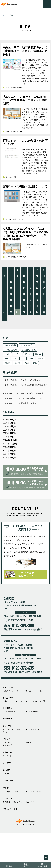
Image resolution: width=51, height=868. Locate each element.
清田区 (18, 379)
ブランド (7, 771)
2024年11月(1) (10, 468)
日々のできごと (12, 364)
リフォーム (8, 796)
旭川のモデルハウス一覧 (36, 732)
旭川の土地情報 (32, 743)
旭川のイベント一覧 (34, 721)
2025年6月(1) (10, 457)
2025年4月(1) (10, 461)
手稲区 (8, 379)
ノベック (7, 775)
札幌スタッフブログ (11, 826)
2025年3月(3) (10, 464)
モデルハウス (8, 728)
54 (37, 326)
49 (4, 326)
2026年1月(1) (10, 449)
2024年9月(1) (10, 475)
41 (44, 314)
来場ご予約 (30, 836)
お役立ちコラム (31, 364)
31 (24, 308)
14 (4, 296)
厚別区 (40, 369)
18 (31, 296)
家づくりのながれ (33, 761)
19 (37, 296)
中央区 (20, 89)
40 (37, 314)
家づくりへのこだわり (12, 761)
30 (18, 308)
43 (11, 320)
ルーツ (28, 775)
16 (18, 296)
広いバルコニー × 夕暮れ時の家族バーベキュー (26, 422)
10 (24, 290)
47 (37, 320)
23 (18, 302)
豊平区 (29, 369)
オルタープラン (9, 778)
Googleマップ (25, 642)
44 (18, 320)
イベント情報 (11, 89)
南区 (33, 374)
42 (4, 320)
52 (24, 326)
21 (4, 302)
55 (44, 326)
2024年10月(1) (10, 472)
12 (37, 290)
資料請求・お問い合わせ (13, 836)
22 (11, 302)
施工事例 (7, 750)
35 (4, 314)
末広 (7, 383)
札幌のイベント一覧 (11, 721)
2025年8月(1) (10, 453)
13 (44, 290)
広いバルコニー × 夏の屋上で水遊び (22, 429)
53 (31, 326)
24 (24, 302)
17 (24, 296)
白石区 (20, 135)
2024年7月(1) (10, 483)
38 (24, 314)
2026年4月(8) (10, 446)
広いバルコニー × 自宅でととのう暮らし (24, 401)
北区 (26, 271)
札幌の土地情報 (9, 743)
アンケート (8, 789)
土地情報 (7, 739)
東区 (15, 374)
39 (31, 314)
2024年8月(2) (10, 479)
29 (11, 308)
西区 (24, 374)
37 (18, 314)
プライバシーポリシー (12, 843)
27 (44, 302)
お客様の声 (8, 785)
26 (37, 302)
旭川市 (22, 233)
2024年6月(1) (10, 487)
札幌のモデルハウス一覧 (13, 732)
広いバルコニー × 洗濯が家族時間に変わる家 (26, 415)
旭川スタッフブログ (34, 826)
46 (31, 320)
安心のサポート (9, 764)
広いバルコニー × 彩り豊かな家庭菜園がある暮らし (26, 408)
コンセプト (8, 757)
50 (11, 326)
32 (31, 308)
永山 (39, 379)
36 (11, 314)
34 (44, 308)
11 (31, 290)
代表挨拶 (7, 807)
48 (44, 320)
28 (4, 308)
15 (11, 296)
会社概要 (7, 803)
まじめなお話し (12, 186)
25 (31, 302)
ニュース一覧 (8, 814)
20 (44, 296)
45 (24, 320)
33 (37, 308)
